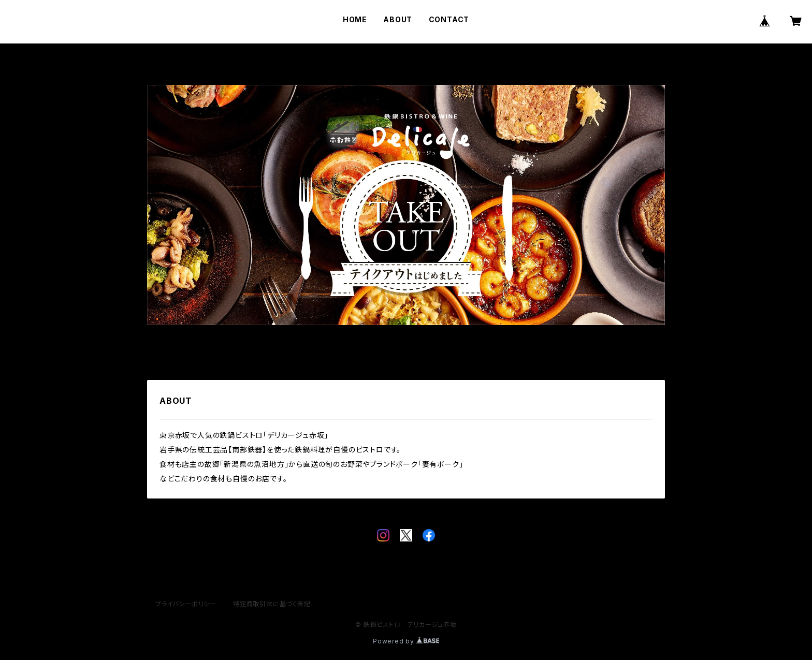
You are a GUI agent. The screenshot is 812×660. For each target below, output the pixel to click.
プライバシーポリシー (186, 604)
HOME (355, 19)
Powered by (406, 641)
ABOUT (398, 19)
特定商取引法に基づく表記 (272, 604)
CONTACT (449, 19)
